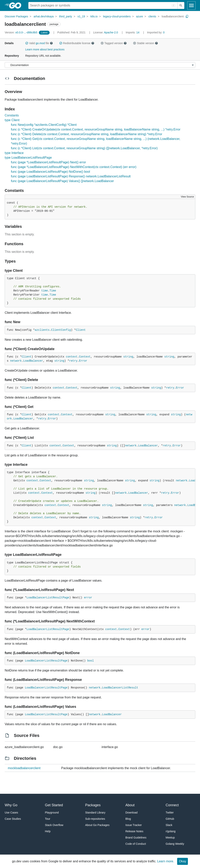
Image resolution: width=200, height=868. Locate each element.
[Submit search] (181, 5)
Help (48, 831)
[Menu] (100, 65)
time (45, 291)
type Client (12, 120)
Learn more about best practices (45, 49)
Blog (128, 819)
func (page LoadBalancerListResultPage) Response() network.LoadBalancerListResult (71, 176)
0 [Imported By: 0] (156, 32)
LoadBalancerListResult (120, 688)
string (128, 357)
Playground (52, 813)
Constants (12, 115)
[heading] (17, 5)
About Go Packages (97, 825)
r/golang (171, 831)
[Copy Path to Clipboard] (187, 16)
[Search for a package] (103, 5)
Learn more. (166, 861)
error (88, 598)
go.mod (40, 43)
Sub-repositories (95, 819)
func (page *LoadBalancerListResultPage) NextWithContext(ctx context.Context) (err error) (74, 167)
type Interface (14, 153)
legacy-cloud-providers (117, 16)
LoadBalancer (33, 361)
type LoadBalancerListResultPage (28, 158)
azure (140, 16)
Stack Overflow (54, 825)
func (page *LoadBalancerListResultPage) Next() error (48, 162)
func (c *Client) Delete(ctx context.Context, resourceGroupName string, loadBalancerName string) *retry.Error (87, 134)
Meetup (170, 838)
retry (73, 361)
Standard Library (95, 813)
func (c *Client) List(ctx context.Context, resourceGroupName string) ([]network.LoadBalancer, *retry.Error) (84, 148)
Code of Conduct (136, 844)
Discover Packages (16, 16)
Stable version (146, 43)
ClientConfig (61, 330)
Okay (183, 861)
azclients (42, 330)
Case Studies (13, 819)
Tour (48, 819)
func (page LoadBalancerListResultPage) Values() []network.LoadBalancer (62, 181)
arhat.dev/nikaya (44, 16)
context (72, 357)
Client (81, 330)
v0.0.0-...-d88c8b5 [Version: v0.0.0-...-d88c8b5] (21, 32)
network (16, 361)
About (130, 805)
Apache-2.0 (111, 32)
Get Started (54, 805)
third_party (66, 16)
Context (85, 357)
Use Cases (11, 813)
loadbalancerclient (173, 16)
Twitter (170, 813)
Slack (169, 825)
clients (152, 16)
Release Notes (134, 831)
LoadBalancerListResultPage (48, 598)
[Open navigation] (191, 5)
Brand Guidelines (136, 838)
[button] (27, 43)
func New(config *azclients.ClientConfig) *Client (44, 125)
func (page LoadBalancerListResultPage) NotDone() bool (50, 172)
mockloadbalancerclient (24, 768)
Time (53, 291)
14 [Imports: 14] (133, 32)
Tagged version (114, 43)
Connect (172, 805)
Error (83, 361)
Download (131, 813)
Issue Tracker (134, 825)
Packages (93, 805)
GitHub (170, 819)
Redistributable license (77, 43)
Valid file (39, 43)
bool (91, 661)
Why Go (11, 805)
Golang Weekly (175, 844)
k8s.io (94, 16)
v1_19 (81, 16)
